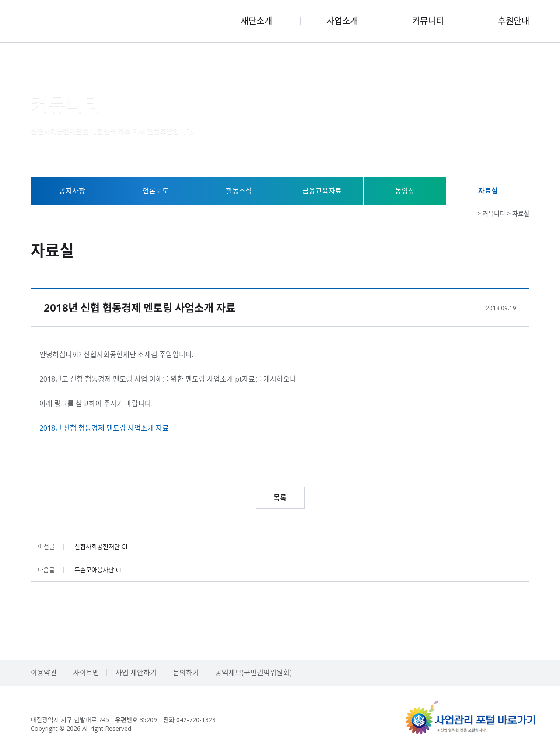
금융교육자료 (322, 191)
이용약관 (44, 673)
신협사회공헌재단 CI (101, 547)
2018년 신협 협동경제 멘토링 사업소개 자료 (104, 428)
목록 (280, 498)
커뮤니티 (428, 21)
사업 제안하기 (136, 673)
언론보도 (156, 191)
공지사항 (72, 191)
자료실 (488, 191)
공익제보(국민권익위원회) (254, 673)
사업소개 (342, 21)
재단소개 (256, 21)
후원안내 (514, 21)
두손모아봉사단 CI (98, 570)
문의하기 (186, 673)
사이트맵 (86, 673)
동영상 (405, 191)
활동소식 (239, 191)
